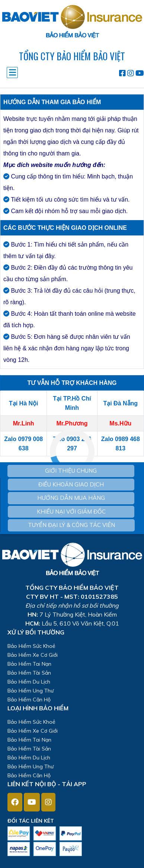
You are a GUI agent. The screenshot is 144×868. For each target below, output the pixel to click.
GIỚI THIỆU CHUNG (71, 471)
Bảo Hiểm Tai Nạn (29, 664)
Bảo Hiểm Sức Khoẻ (31, 646)
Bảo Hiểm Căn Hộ (29, 700)
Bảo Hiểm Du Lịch (29, 682)
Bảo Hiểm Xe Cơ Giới (33, 655)
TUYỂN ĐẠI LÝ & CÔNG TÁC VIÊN (71, 525)
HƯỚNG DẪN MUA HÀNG (71, 498)
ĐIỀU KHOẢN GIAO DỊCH (71, 484)
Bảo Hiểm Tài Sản (29, 673)
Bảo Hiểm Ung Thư (31, 691)
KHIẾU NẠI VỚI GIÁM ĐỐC (71, 512)
